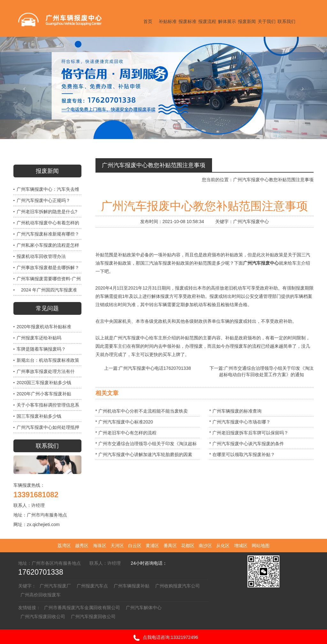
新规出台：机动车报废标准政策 (48, 360)
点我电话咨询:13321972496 (164, 638)
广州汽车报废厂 (55, 586)
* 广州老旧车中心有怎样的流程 (126, 433)
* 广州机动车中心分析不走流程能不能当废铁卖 (142, 411)
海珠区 (100, 546)
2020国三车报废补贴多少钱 (44, 383)
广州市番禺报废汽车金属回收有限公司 (82, 608)
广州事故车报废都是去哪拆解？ (48, 268)
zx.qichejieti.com (43, 524)
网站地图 (261, 546)
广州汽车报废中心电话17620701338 (155, 368)
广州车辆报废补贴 (132, 586)
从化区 (223, 546)
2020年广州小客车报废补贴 (44, 394)
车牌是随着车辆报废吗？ (41, 349)
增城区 (241, 546)
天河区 (117, 546)
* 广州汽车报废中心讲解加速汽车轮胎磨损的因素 (144, 454)
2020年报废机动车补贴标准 (44, 327)
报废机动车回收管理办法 (41, 256)
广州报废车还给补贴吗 (39, 338)
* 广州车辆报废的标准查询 (235, 411)
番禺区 (170, 546)
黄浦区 (152, 546)
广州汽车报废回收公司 (43, 617)
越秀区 (82, 546)
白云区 (135, 546)
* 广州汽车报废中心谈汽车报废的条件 (246, 444)
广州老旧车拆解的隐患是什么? (47, 212)
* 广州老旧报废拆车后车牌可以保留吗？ (249, 433)
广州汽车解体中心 (144, 608)
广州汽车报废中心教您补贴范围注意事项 (273, 180)
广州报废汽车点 (92, 586)
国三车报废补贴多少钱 (39, 416)
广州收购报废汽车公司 (178, 586)
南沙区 (205, 546)
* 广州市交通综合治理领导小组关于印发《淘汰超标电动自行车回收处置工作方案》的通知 (146, 445)
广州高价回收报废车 (41, 595)
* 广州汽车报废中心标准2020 (124, 422)
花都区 (188, 546)
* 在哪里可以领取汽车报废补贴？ (242, 454)
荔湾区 (64, 546)
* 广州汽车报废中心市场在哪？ (240, 422)
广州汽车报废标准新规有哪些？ (48, 234)
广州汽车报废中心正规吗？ (43, 200)
